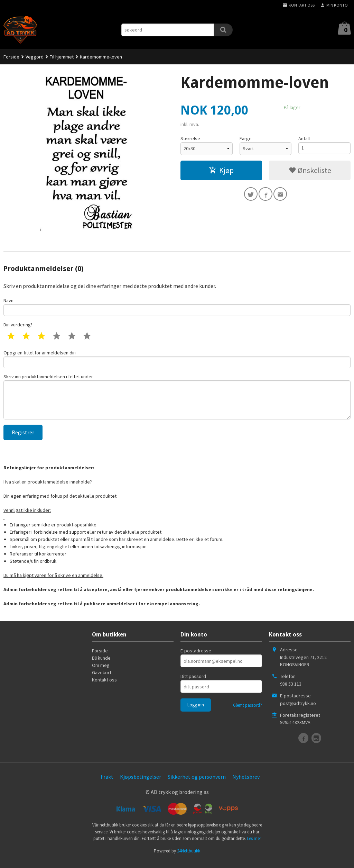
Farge (246, 138)
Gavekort (102, 680)
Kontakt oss (104, 687)
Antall (304, 138)
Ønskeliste (310, 170)
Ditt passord (193, 684)
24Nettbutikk (189, 858)
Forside (11, 57)
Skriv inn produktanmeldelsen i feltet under (177, 401)
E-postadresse (196, 658)
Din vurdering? (18, 326)
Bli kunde (101, 665)
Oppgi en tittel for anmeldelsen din (177, 361)
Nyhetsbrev (246, 784)
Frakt (107, 784)
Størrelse (190, 138)
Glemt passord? (248, 712)
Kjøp (221, 170)
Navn (177, 307)
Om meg (101, 672)
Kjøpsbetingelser (141, 784)
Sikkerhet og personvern (197, 784)
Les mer (254, 845)
